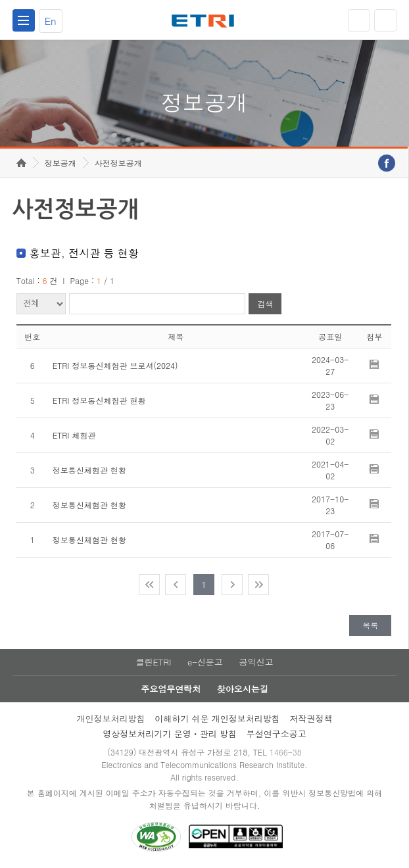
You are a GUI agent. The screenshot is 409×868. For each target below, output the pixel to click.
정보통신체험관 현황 (89, 470)
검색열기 (385, 20)
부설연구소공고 (277, 734)
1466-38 (286, 752)
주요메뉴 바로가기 (0, 0)
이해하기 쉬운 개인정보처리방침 (217, 718)
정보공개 (60, 163)
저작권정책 (311, 718)
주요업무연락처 (171, 689)
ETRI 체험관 (74, 435)
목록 (370, 625)
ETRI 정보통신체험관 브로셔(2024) (115, 365)
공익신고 (256, 662)
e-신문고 (205, 662)
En (51, 21)
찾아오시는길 (243, 689)
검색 (265, 304)
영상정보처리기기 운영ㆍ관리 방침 (170, 734)
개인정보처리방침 (110, 718)
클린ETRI (153, 662)
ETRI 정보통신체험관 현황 (99, 400)
